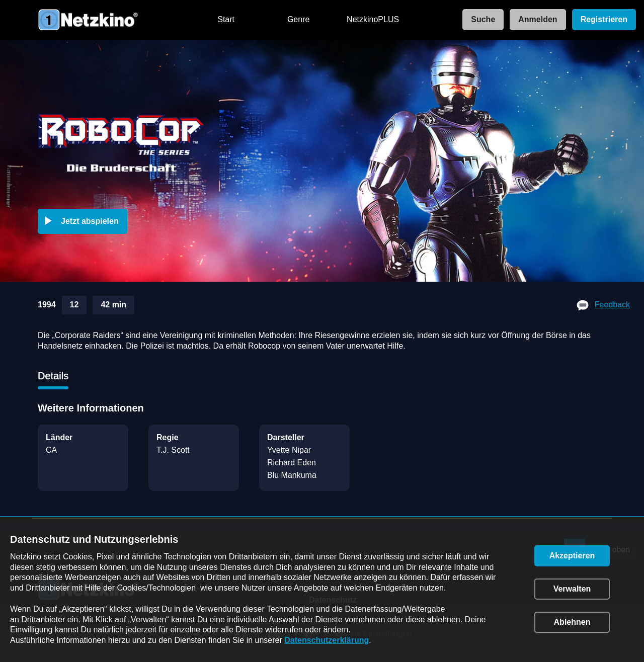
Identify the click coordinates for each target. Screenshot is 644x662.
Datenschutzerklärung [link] (327, 640)
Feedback (612, 305)
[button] (85, 221)
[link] (480, 20)
